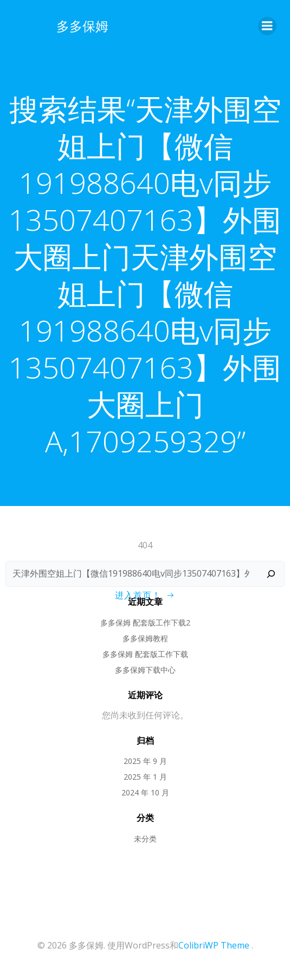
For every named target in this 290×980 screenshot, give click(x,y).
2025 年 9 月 (145, 761)
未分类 (145, 839)
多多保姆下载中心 (145, 670)
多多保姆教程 (145, 638)
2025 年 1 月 (145, 777)
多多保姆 (82, 26)
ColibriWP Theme (214, 945)
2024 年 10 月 (145, 792)
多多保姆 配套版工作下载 (145, 654)
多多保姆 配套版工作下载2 (145, 622)
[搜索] (271, 574)
